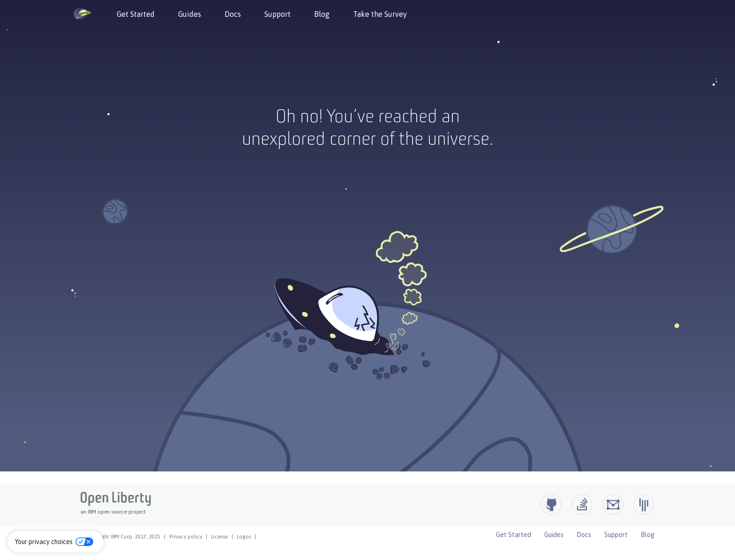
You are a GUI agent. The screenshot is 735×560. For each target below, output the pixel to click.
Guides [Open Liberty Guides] (554, 535)
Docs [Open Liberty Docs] (584, 535)
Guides (190, 14)
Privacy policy (186, 537)
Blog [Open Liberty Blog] (648, 535)
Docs (233, 14)
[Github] (551, 504)
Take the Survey (380, 14)
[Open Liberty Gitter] (644, 504)
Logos (244, 537)
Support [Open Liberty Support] (616, 535)
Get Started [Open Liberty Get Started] (514, 535)
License (219, 537)
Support (277, 14)
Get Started (136, 14)
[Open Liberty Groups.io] (613, 504)
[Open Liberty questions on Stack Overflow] (582, 504)
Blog (322, 14)
